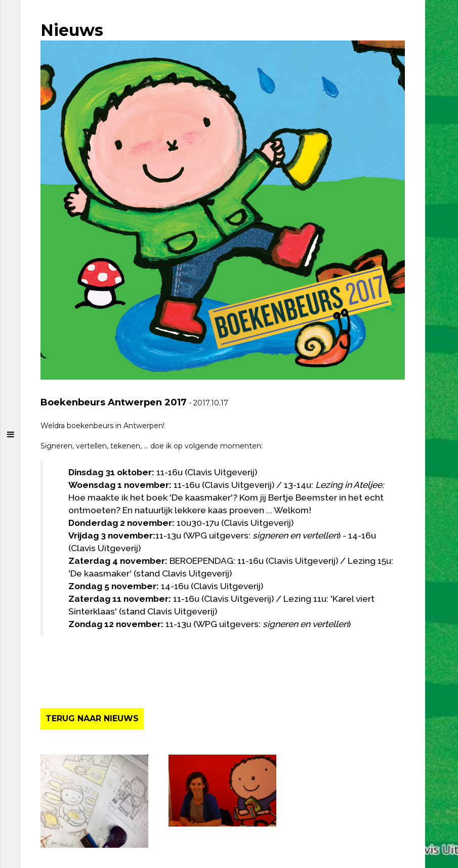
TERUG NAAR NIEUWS (92, 718)
